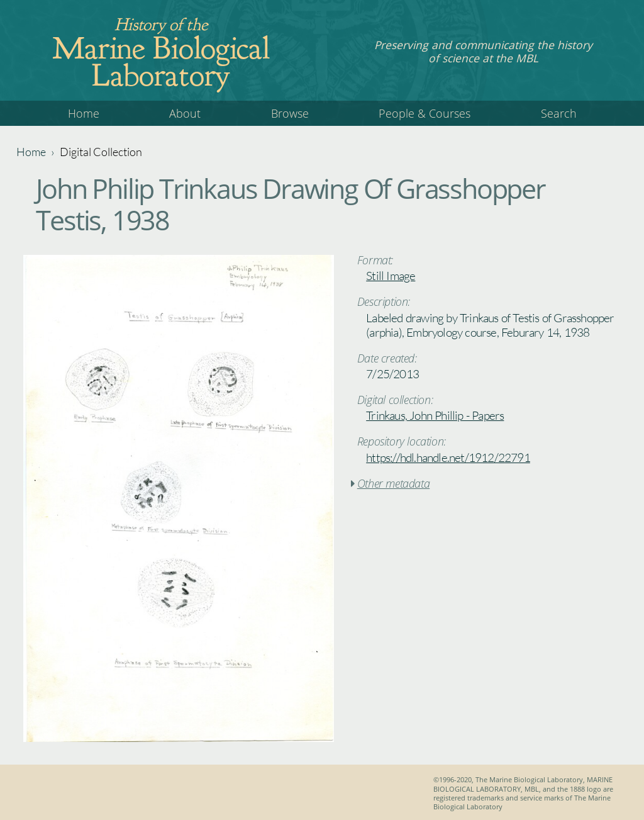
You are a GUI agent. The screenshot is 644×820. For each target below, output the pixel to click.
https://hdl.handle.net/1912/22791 (448, 458)
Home (84, 113)
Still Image (391, 276)
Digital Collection (101, 152)
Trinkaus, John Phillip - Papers (435, 415)
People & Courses (425, 113)
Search (559, 113)
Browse (290, 113)
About (185, 113)
